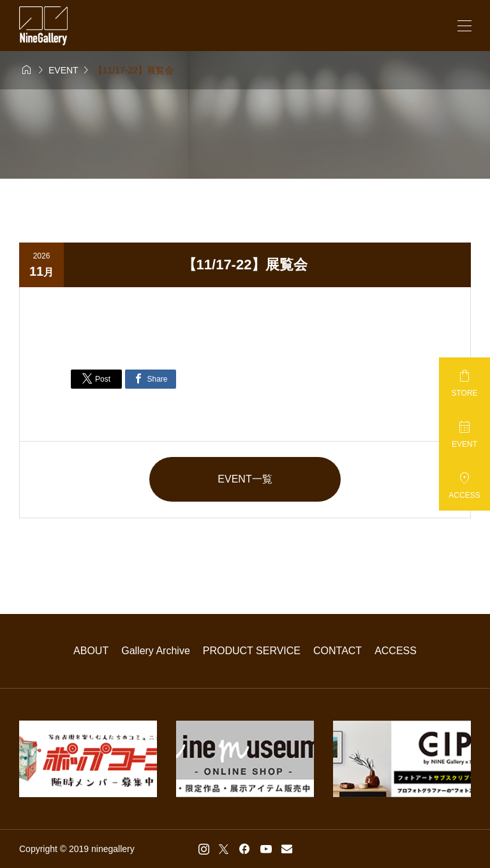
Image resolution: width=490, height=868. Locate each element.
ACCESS (396, 651)
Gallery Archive (156, 651)
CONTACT (338, 651)
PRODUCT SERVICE (252, 651)
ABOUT (91, 651)
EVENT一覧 (245, 479)
